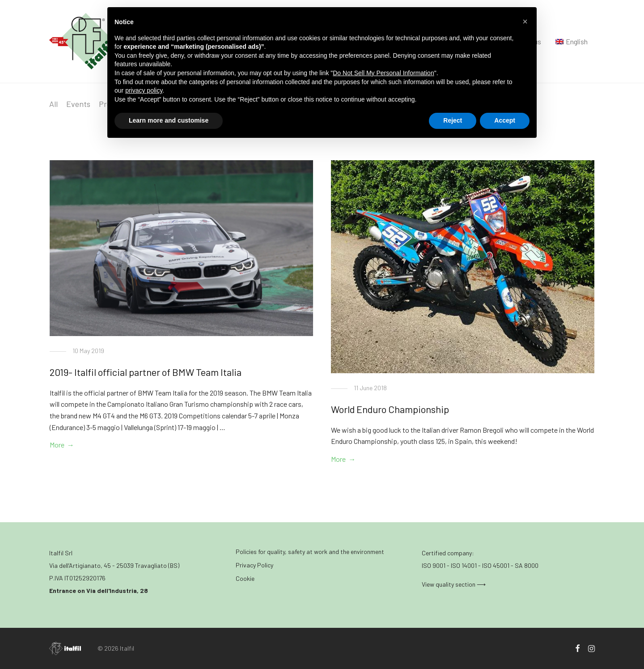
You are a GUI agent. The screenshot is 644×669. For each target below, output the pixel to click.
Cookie (245, 578)
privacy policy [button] (144, 90)
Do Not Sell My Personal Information (383, 73)
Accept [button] (505, 120)
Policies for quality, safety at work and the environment (310, 552)
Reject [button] (453, 120)
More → (62, 445)
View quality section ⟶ (454, 584)
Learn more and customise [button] (169, 120)
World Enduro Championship (390, 409)
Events (78, 104)
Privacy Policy (254, 565)
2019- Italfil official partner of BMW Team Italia (146, 372)
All (53, 104)
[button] (525, 21)
